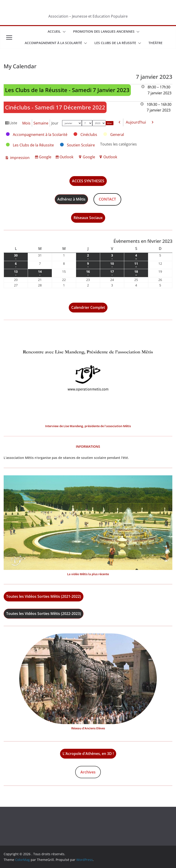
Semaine (41, 123)
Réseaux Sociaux (88, 218)
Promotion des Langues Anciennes (104, 31)
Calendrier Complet (88, 307)
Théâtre (155, 43)
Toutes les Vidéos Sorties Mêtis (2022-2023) (44, 614)
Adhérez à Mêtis (71, 199)
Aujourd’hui (136, 122)
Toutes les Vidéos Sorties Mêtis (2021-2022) (44, 596)
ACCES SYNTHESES (88, 181)
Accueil (54, 31)
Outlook (67, 157)
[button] (63, 32)
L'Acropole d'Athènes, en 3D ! (88, 754)
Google (46, 157)
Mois (26, 123)
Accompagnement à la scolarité (53, 43)
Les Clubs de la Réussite (115, 43)
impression (19, 158)
